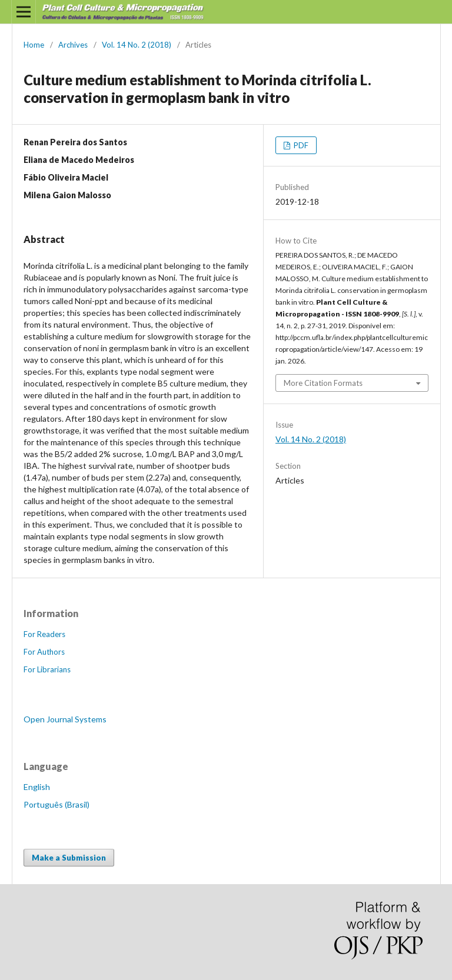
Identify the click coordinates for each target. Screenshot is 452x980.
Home (34, 45)
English (37, 787)
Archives (73, 45)
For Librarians (47, 669)
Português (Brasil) (56, 804)
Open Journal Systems (65, 719)
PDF (300, 145)
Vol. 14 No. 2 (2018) (137, 45)
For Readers (44, 634)
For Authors (44, 652)
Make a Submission (69, 858)
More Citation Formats (323, 383)
